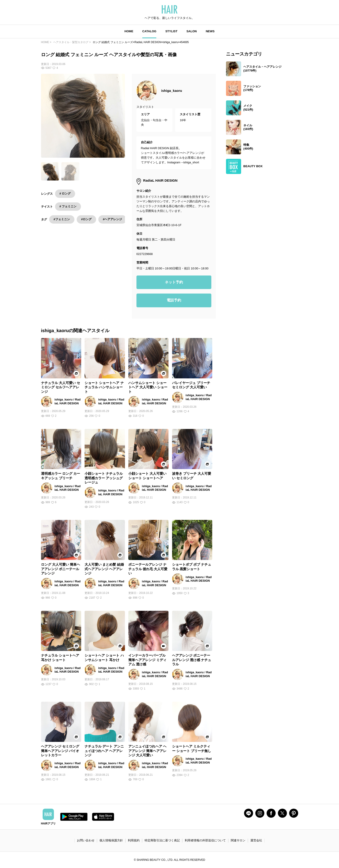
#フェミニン (62, 219)
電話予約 (174, 300)
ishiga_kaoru (172, 91)
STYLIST (171, 31)
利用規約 (134, 840)
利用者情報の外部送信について (205, 840)
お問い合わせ (86, 840)
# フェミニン (68, 206)
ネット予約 (174, 282)
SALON (192, 31)
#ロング (86, 219)
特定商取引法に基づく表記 (162, 840)
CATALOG (149, 31)
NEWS (210, 31)
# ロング (65, 193)
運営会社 (256, 840)
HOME (129, 31)
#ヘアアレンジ (112, 219)
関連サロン (238, 840)
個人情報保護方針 (111, 840)
